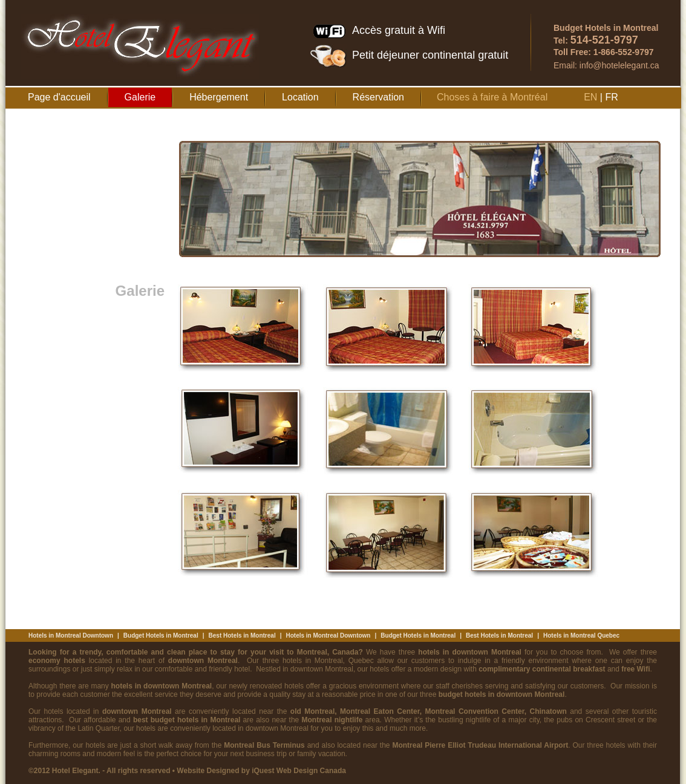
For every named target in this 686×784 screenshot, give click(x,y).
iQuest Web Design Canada (299, 771)
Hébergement (219, 97)
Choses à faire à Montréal (492, 97)
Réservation (378, 97)
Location (300, 97)
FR (611, 97)
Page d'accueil (59, 97)
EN (590, 97)
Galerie (140, 97)
